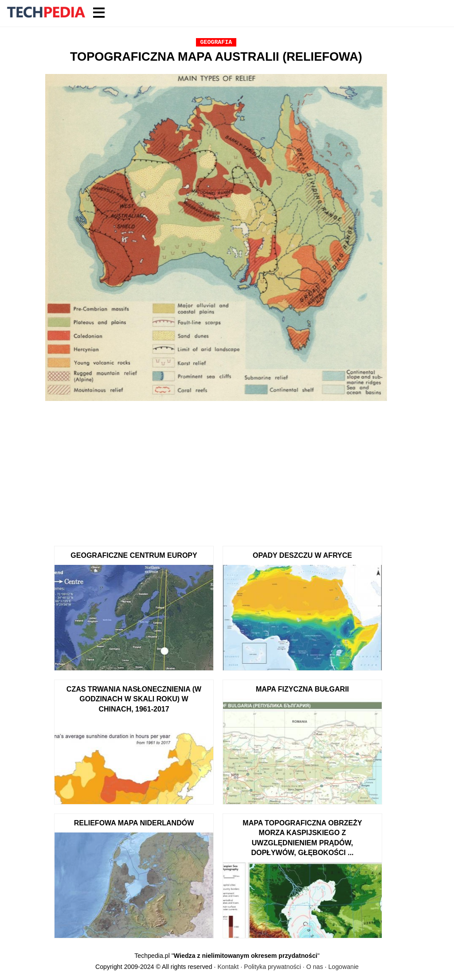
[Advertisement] (216, 471)
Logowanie (343, 967)
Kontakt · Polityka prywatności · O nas (270, 967)
